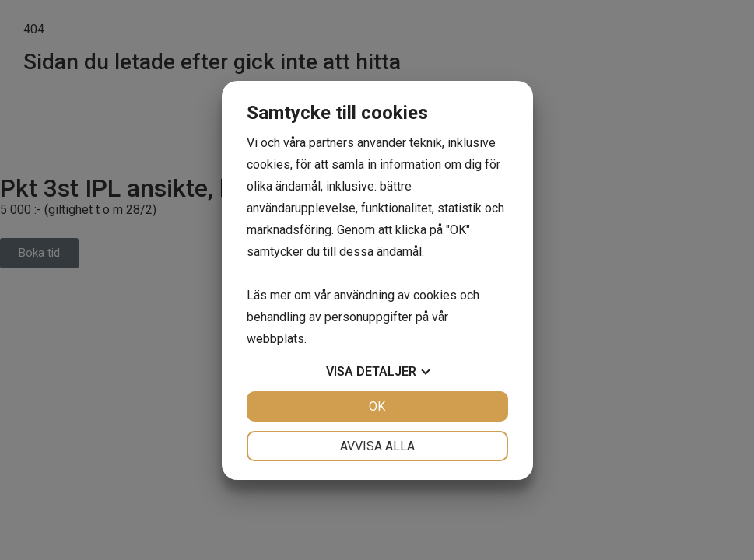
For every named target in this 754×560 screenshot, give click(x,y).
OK (377, 406)
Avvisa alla (377, 446)
